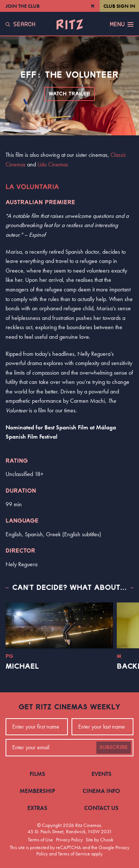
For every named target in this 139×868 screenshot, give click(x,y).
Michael (22, 666)
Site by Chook (100, 840)
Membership (37, 791)
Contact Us (101, 808)
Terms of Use (40, 840)
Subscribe (114, 747)
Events (102, 774)
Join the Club (23, 6)
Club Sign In (119, 6)
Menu (122, 24)
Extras (37, 808)
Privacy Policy (69, 840)
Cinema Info (101, 791)
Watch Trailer (69, 94)
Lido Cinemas (53, 164)
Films (37, 774)
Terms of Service (74, 854)
